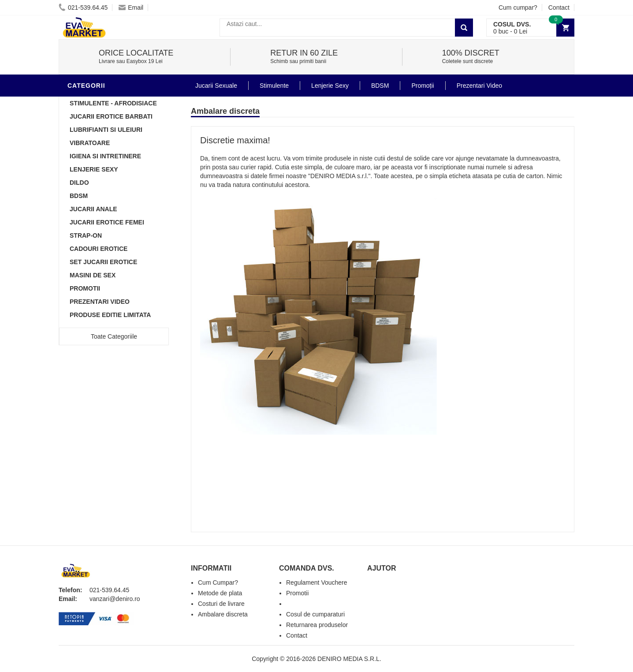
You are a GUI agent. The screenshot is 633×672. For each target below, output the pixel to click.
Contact (559, 7)
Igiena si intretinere (105, 156)
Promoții (423, 86)
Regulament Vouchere (317, 582)
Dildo (79, 183)
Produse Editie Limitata (110, 315)
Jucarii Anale (93, 209)
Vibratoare (90, 143)
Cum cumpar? (518, 7)
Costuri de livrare (221, 604)
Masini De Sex (93, 275)
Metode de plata (220, 593)
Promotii (85, 288)
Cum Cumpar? (218, 582)
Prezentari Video (100, 302)
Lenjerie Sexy (94, 169)
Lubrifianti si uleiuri (106, 130)
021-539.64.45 (83, 7)
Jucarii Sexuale (216, 86)
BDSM (79, 196)
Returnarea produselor (317, 625)
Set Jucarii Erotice (103, 262)
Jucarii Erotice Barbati (111, 116)
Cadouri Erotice (99, 249)
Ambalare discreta (223, 614)
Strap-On (86, 235)
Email (131, 7)
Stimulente (274, 86)
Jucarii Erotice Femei (107, 222)
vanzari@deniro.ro (115, 599)
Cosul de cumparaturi (315, 614)
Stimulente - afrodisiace (113, 103)
